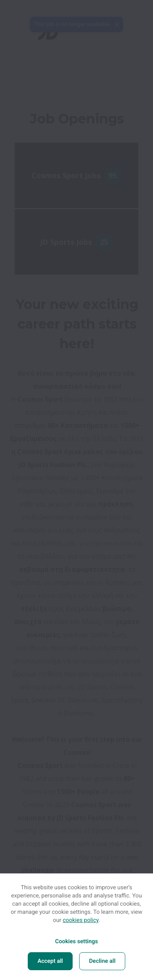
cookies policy (81, 920)
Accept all (50, 961)
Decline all (102, 961)
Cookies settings (76, 942)
